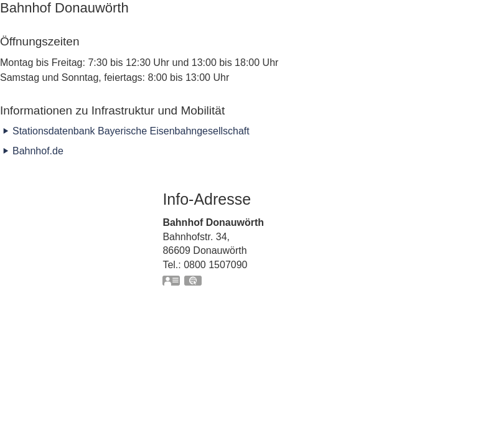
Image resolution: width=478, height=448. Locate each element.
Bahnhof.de (38, 151)
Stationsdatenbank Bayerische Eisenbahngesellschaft (131, 131)
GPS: (194, 282)
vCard (172, 282)
